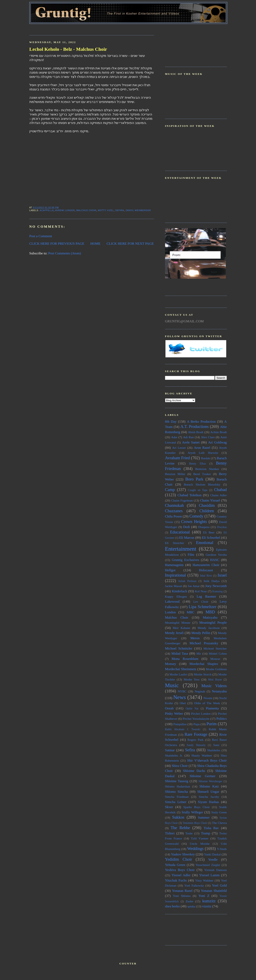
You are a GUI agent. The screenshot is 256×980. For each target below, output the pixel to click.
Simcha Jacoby (209, 797)
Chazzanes (174, 511)
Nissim (208, 698)
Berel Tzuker (202, 474)
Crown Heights (194, 522)
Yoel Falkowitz (194, 885)
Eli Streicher (175, 543)
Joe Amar (194, 586)
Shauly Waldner (202, 755)
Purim (212, 724)
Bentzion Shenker (207, 469)
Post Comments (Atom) (65, 253)
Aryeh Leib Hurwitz (203, 453)
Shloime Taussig (177, 781)
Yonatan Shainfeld (214, 891)
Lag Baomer (206, 596)
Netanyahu (219, 691)
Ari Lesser (179, 448)
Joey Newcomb (216, 586)
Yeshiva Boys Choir (180, 870)
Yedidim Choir (179, 859)
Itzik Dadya (211, 581)
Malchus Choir (86, 210)
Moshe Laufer (178, 674)
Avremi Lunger (65, 210)
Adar (174, 437)
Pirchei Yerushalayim (196, 719)
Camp (170, 490)
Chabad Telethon (189, 495)
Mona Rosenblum (185, 659)
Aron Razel (202, 448)
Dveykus (222, 527)
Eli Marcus (187, 538)
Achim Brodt (218, 432)
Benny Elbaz (198, 464)
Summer (204, 818)
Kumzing (218, 591)
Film (191, 555)
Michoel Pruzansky (204, 643)
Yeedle (213, 860)
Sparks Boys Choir (196, 807)
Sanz (216, 745)
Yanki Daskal (212, 854)
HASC (215, 560)
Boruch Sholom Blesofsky (202, 484)
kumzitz (209, 901)
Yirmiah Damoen (215, 870)
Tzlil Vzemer (200, 838)
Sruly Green (219, 812)
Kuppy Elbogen (176, 596)
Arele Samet (191, 442)
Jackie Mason (174, 586)
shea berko (172, 906)
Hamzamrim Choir (206, 565)
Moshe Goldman (216, 669)
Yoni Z (204, 896)
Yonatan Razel (182, 891)
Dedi (186, 527)
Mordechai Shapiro (204, 664)
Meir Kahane (181, 628)
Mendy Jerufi (174, 633)
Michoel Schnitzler (179, 648)
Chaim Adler (219, 495)
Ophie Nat (192, 709)
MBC (191, 612)
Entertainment (181, 549)
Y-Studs (222, 849)
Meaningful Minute (178, 623)
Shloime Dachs (194, 771)
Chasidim (207, 505)
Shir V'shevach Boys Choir (207, 760)
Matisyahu (210, 618)
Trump (206, 833)
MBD (210, 612)
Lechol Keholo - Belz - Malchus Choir (68, 49)
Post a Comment (41, 236)
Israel (222, 575)
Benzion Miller (175, 474)
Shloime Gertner (203, 776)
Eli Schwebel (211, 538)
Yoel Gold (219, 885)
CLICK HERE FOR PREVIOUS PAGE (57, 244)
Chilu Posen (173, 516)
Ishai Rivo (206, 576)
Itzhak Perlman (187, 581)
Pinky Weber (174, 714)
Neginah (200, 691)
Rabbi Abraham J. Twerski (183, 729)
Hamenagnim (174, 565)
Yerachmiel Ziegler (208, 865)
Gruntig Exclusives (185, 560)
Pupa (197, 724)
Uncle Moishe (200, 844)
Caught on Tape (198, 490)
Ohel (183, 703)
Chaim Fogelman (182, 500)
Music (172, 685)
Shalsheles (214, 750)
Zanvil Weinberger (138, 210)
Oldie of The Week (207, 703)
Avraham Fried (178, 458)
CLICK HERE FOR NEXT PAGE (130, 244)
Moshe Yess (192, 679)
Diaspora (204, 527)
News (179, 697)
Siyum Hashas (208, 802)
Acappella (47, 210)
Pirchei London (201, 714)
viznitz (207, 906)
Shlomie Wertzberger (210, 781)
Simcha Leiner (176, 802)
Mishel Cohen (218, 654)
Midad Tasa (180, 654)
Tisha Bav (211, 828)
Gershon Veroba (216, 555)
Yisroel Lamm (209, 875)
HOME (95, 244)
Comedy (196, 516)
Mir (199, 654)
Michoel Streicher (215, 648)
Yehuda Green (175, 865)
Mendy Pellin (201, 633)
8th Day (171, 422)
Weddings (195, 849)
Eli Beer (209, 532)
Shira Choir (180, 766)
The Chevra (219, 823)
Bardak (205, 458)
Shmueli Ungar (208, 792)
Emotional (205, 543)
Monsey (171, 664)
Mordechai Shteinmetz (181, 669)
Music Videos (214, 686)
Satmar (170, 750)
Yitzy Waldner (204, 880)
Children (207, 511)
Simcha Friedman (177, 797)
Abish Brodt (196, 432)
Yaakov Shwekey (183, 854)
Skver (169, 807)
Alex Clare (208, 437)
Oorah (169, 708)
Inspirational (175, 575)
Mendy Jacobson (209, 628)
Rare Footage (196, 734)
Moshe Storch (203, 674)
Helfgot (170, 570)
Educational (180, 532)
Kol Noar (201, 591)
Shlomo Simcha (177, 792)
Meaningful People (213, 623)
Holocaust (206, 570)
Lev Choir (201, 602)
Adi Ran (188, 437)
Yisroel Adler (181, 875)
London (170, 612)
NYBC (182, 691)
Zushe (189, 901)
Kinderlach (179, 591)
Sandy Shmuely (196, 745)
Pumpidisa (180, 724)
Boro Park (194, 479)
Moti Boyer (215, 680)
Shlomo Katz (209, 786)
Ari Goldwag (218, 442)
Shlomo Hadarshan (178, 786)
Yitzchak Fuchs (176, 880)
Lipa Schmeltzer (203, 607)
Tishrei (170, 833)
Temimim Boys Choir (195, 823)
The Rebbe (180, 828)
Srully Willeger (192, 812)
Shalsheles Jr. (174, 755)
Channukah (174, 505)
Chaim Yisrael (210, 500)
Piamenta (212, 708)
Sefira (120, 210)
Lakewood (172, 602)
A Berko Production (201, 422)
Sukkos (178, 817)
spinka (191, 906)
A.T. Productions (195, 427)
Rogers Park (196, 740)
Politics (221, 719)
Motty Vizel (106, 210)
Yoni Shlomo (182, 896)
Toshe (189, 833)
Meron (195, 638)
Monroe (215, 659)
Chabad (220, 490)
